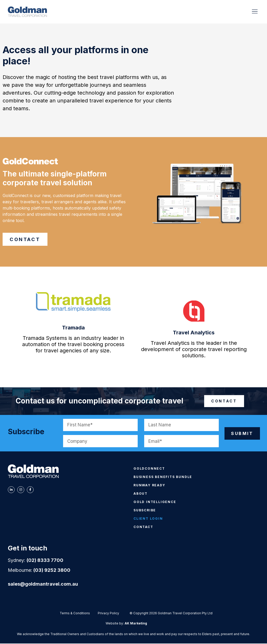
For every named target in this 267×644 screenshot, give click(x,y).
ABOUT (141, 494)
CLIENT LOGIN (148, 519)
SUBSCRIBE (145, 511)
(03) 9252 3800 (52, 571)
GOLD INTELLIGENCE (155, 502)
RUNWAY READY (149, 486)
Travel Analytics (194, 333)
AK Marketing (136, 624)
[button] (255, 12)
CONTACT (143, 527)
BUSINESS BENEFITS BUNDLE (163, 477)
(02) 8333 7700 (45, 561)
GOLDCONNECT (149, 469)
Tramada (73, 328)
